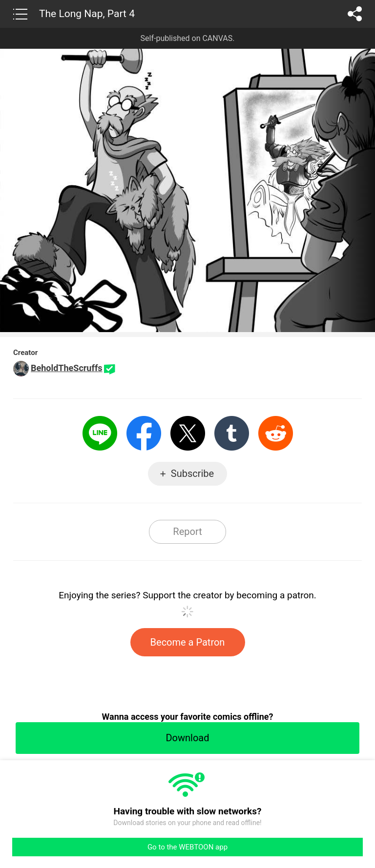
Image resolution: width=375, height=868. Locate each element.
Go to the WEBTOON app (187, 847)
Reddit (276, 433)
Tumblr (232, 433)
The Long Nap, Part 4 (87, 14)
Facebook (144, 433)
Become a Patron (188, 642)
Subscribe (192, 473)
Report (187, 532)
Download (187, 738)
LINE (100, 433)
